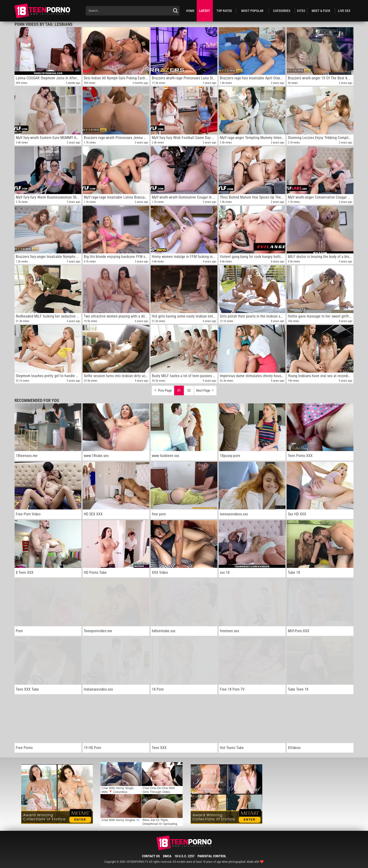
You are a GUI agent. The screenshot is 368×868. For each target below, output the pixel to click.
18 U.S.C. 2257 (184, 856)
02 (189, 390)
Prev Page (163, 389)
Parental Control (212, 856)
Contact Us (151, 856)
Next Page (205, 389)
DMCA (167, 856)
